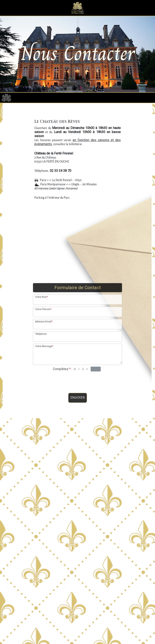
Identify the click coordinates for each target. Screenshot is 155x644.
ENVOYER (78, 412)
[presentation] (77, 395)
